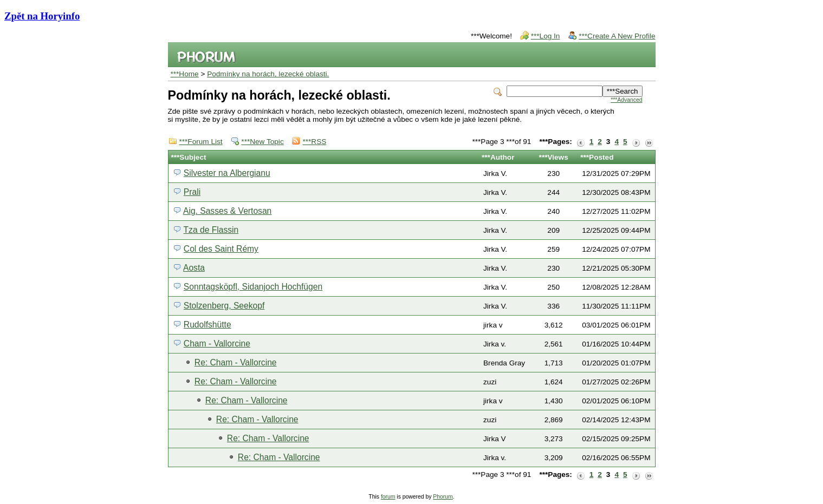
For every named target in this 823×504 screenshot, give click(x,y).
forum (388, 497)
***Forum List (201, 142)
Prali (192, 192)
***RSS (314, 142)
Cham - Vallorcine (217, 343)
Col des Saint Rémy (221, 249)
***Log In (546, 36)
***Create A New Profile (617, 36)
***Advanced (626, 100)
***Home (185, 74)
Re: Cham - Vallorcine (236, 362)
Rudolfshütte (208, 325)
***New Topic (262, 142)
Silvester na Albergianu (227, 173)
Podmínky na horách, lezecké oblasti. (268, 74)
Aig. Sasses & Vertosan (227, 211)
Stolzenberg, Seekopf (224, 306)
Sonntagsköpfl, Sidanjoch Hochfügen (253, 287)
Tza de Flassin (211, 230)
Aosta (194, 268)
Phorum (443, 497)
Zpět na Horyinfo (42, 16)
